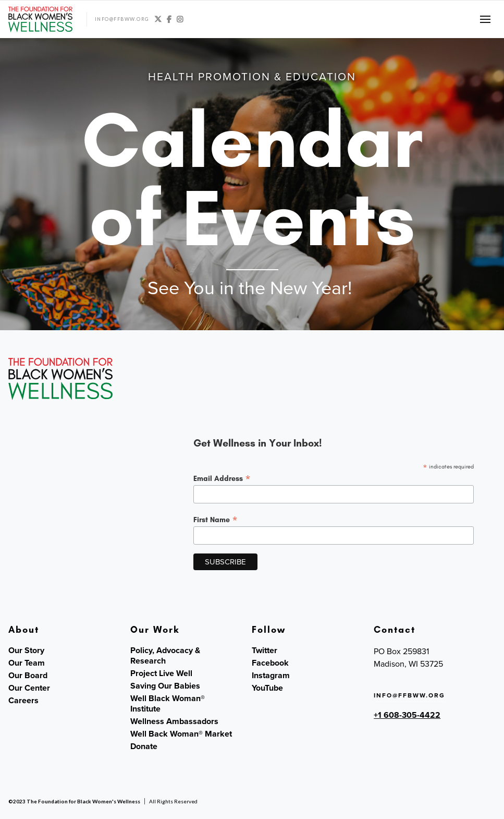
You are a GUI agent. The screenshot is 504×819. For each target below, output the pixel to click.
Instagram (271, 676)
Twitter (265, 651)
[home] (40, 19)
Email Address (222, 478)
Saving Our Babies (165, 686)
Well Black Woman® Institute (168, 704)
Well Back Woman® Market (181, 734)
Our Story (26, 651)
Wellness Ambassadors (174, 721)
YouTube (267, 688)
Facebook (270, 663)
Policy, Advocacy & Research (165, 656)
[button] (485, 19)
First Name (216, 520)
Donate (144, 746)
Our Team (27, 663)
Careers (23, 701)
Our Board (28, 676)
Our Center (29, 688)
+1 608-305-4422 (407, 715)
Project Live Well (161, 673)
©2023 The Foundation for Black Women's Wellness (74, 801)
